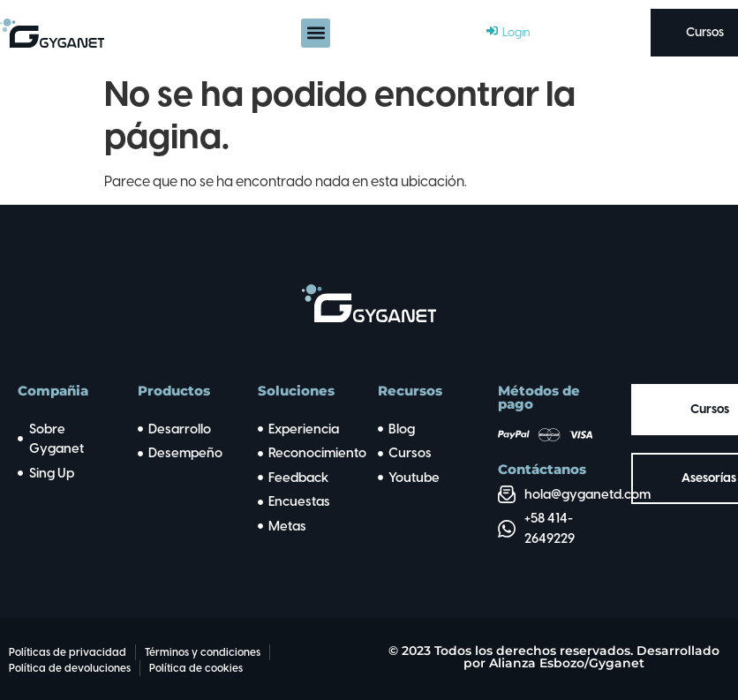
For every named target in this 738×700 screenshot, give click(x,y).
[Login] (508, 33)
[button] (316, 33)
